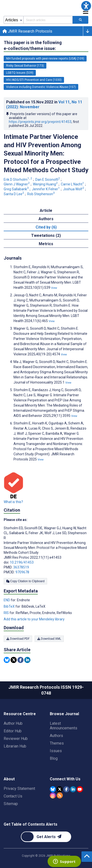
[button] (86, 6)
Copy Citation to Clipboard (25, 581)
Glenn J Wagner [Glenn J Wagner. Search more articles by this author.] (17, 184)
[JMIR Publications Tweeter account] (59, 789)
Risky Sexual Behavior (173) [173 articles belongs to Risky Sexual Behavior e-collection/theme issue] (25, 66)
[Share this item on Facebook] (20, 660)
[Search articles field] (48, 20)
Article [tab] (46, 211)
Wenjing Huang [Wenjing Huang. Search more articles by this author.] (46, 184)
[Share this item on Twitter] (14, 660)
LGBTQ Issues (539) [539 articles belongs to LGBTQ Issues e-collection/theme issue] (20, 73)
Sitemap (11, 804)
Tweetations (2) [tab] (46, 235)
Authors (56, 736)
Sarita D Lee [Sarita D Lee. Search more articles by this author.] (14, 194)
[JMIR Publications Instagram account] (53, 795)
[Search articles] (80, 20)
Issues (56, 751)
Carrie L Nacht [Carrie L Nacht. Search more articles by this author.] (73, 184)
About (9, 779)
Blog (54, 758)
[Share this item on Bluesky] (7, 660)
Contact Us (13, 796)
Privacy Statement (19, 789)
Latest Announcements (64, 726)
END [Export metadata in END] (7, 600)
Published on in (44, 104)
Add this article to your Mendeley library (34, 619)
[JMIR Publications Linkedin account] (73, 789)
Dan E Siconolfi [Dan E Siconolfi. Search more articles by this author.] (48, 180)
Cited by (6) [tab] (46, 227)
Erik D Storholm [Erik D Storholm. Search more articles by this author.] (18, 180)
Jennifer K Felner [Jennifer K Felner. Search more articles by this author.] (46, 189)
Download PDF (18, 639)
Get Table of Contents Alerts (31, 824)
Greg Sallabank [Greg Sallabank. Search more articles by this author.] (17, 189)
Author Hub (13, 723)
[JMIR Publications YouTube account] (80, 789)
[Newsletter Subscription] (46, 837)
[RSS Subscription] (60, 795)
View (54, 288)
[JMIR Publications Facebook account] (66, 789)
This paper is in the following (33, 46)
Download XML (49, 639)
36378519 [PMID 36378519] (21, 567)
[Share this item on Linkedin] (27, 660)
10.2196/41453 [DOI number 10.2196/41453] (22, 562)
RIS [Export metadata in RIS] (7, 613)
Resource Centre (20, 714)
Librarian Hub (15, 746)
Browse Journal (64, 714)
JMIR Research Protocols (27, 31)
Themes (57, 743)
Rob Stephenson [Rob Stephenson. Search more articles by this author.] (41, 194)
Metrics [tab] (46, 244)
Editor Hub (13, 731)
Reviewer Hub (16, 739)
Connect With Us (65, 779)
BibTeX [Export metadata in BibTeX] (10, 606)
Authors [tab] (46, 219)
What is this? (13, 502)
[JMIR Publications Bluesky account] (53, 789)
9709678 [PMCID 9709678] (22, 572)
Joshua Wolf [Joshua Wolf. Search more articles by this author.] (74, 189)
